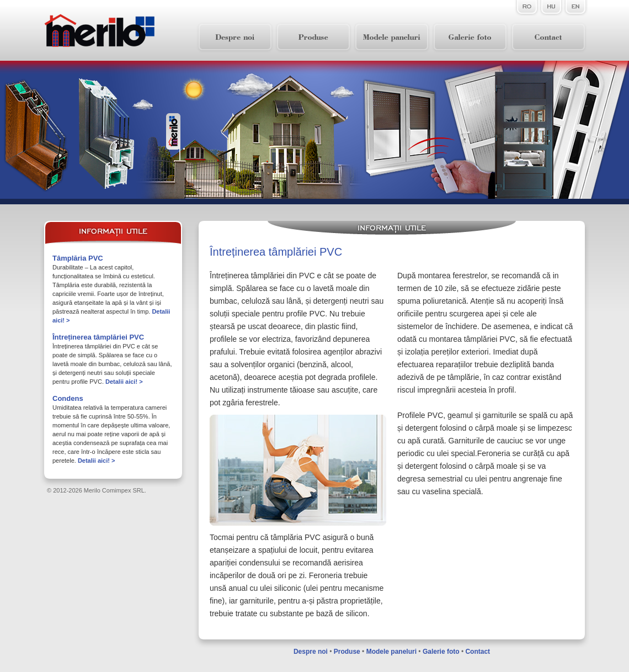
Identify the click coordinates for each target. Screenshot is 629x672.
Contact (478, 652)
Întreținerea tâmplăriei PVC (98, 337)
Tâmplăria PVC (78, 258)
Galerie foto (441, 652)
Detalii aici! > (124, 382)
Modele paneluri (391, 652)
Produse (347, 652)
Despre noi (311, 652)
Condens (68, 398)
